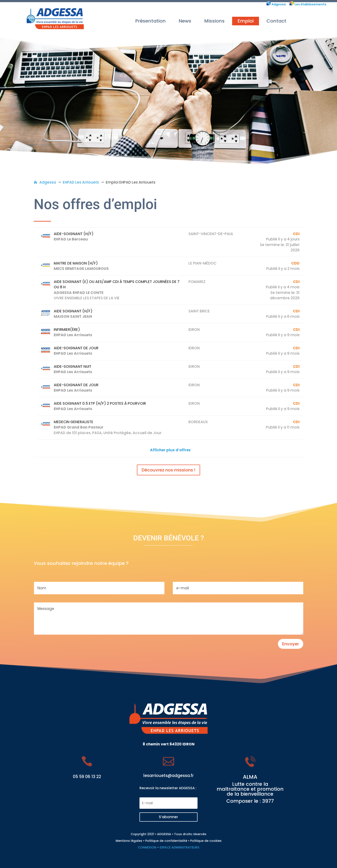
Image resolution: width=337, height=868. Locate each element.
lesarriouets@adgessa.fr (168, 776)
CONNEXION (147, 847)
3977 (268, 801)
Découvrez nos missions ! (168, 470)
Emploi (246, 21)
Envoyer (291, 644)
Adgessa (278, 4)
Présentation (150, 21)
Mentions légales (129, 841)
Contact (276, 21)
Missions (214, 21)
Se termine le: (272, 245)
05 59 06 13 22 (87, 777)
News (185, 21)
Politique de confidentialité (166, 841)
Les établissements (308, 4)
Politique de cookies (206, 841)
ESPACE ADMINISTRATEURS (179, 847)
